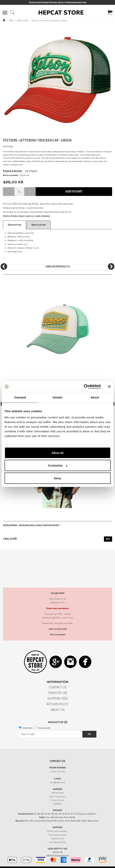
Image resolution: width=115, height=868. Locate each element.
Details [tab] (58, 397)
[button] (5, 13)
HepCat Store (58, 786)
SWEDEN (58, 797)
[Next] (111, 266)
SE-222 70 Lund (58, 793)
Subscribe (27, 721)
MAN (11, 21)
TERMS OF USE (58, 686)
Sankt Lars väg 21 (58, 790)
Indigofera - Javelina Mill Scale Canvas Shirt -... (33, 525)
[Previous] (4, 266)
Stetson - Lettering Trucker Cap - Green (50, 21)
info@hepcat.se (58, 776)
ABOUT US (58, 703)
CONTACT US (58, 681)
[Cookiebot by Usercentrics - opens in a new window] (84, 387)
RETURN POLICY (58, 697)
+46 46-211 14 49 (58, 765)
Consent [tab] (20, 397)
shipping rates (59, 828)
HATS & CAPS (22, 21)
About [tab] (95, 397)
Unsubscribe (44, 721)
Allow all (58, 453)
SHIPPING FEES (58, 692)
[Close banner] (109, 387)
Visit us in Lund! (58, 628)
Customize (58, 465)
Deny (58, 478)
